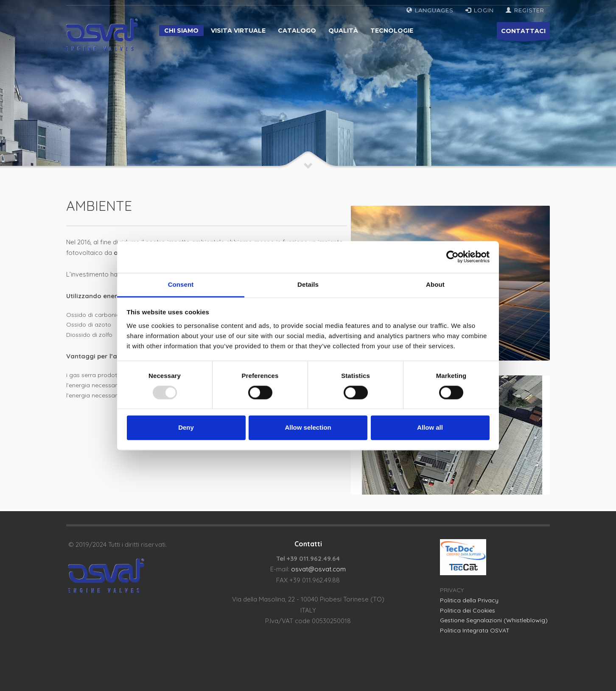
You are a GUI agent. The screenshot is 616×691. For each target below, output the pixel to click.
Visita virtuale (238, 31)
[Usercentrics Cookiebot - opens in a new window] (452, 257)
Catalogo (297, 31)
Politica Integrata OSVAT (475, 630)
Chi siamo (181, 31)
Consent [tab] (181, 284)
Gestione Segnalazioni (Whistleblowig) (494, 620)
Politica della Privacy (469, 600)
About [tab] (435, 284)
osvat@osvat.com (318, 569)
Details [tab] (308, 284)
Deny (186, 428)
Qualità (343, 31)
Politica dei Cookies (468, 610)
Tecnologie (392, 31)
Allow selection (308, 428)
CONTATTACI (523, 33)
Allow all (430, 428)
